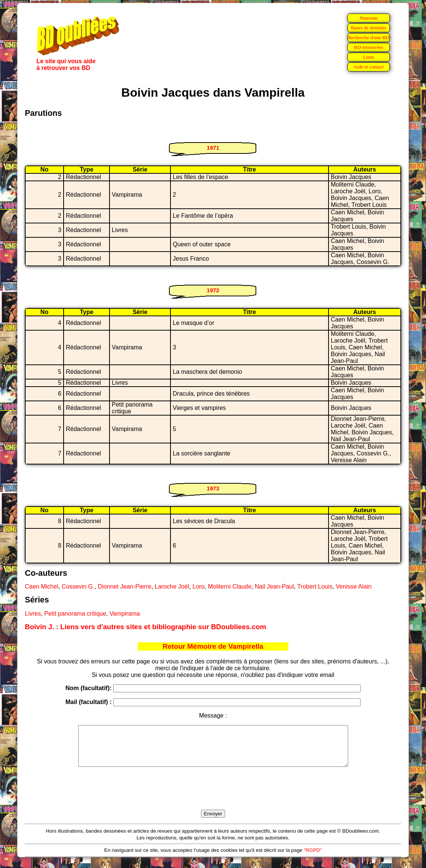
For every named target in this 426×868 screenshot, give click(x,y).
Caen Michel (42, 587)
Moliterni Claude (230, 587)
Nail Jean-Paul (274, 587)
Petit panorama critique (75, 614)
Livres (33, 614)
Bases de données (368, 28)
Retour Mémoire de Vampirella (213, 646)
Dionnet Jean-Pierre (125, 587)
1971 (213, 148)
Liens (369, 57)
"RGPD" (313, 858)
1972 (213, 290)
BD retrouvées (369, 47)
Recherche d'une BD (369, 37)
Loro (199, 587)
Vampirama (125, 614)
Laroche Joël (172, 587)
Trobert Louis (315, 587)
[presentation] (213, 797)
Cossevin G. (78, 587)
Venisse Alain (354, 587)
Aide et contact (369, 67)
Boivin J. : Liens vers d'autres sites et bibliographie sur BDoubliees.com (145, 627)
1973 (213, 488)
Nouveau (368, 18)
